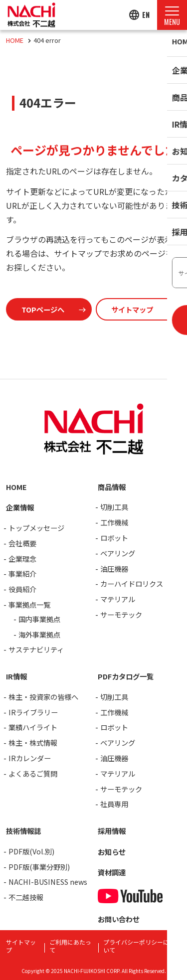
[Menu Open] (172, 15)
